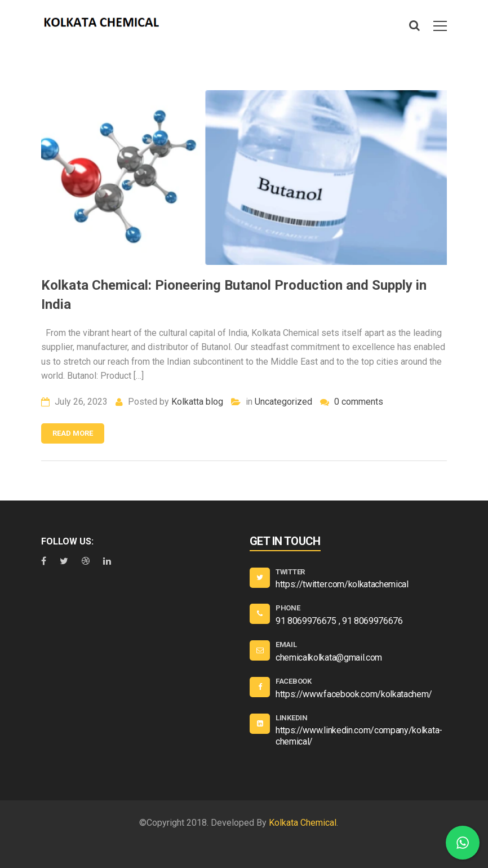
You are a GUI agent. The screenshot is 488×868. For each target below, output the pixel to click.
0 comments (352, 402)
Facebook (294, 681)
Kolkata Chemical (303, 823)
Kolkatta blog (197, 402)
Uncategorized (283, 402)
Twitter (290, 572)
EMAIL (286, 645)
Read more (73, 433)
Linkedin (292, 718)
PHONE (288, 608)
